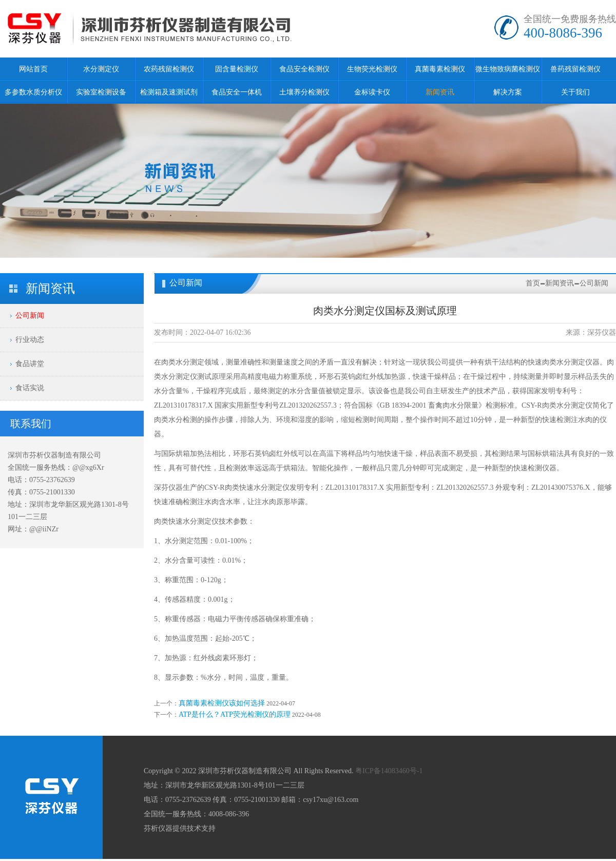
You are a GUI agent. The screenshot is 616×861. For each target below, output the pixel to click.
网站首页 (33, 69)
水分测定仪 (101, 69)
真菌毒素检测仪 (440, 69)
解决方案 (508, 92)
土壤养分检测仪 (304, 92)
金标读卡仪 (372, 92)
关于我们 (575, 92)
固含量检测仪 (237, 69)
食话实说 (30, 388)
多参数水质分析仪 (33, 92)
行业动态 (30, 340)
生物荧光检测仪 (372, 69)
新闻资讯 (440, 92)
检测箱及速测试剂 (169, 92)
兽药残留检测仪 (575, 69)
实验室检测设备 (101, 92)
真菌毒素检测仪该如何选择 (222, 703)
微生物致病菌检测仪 (508, 69)
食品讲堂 (30, 364)
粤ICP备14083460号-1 (389, 771)
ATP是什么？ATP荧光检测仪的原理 (235, 714)
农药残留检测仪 (169, 69)
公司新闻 (30, 315)
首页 (533, 283)
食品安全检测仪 (304, 69)
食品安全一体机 (237, 92)
